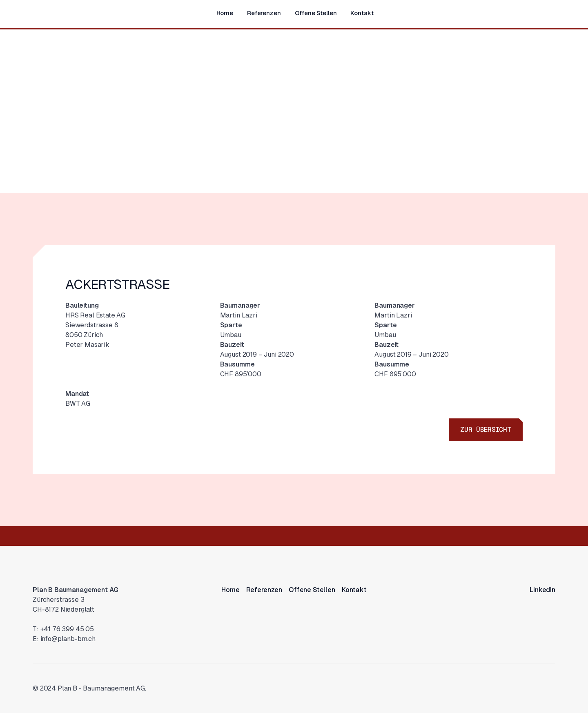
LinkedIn (542, 590)
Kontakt (362, 13)
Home (225, 13)
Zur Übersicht (486, 430)
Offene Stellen (316, 13)
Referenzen (264, 13)
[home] (41, 12)
